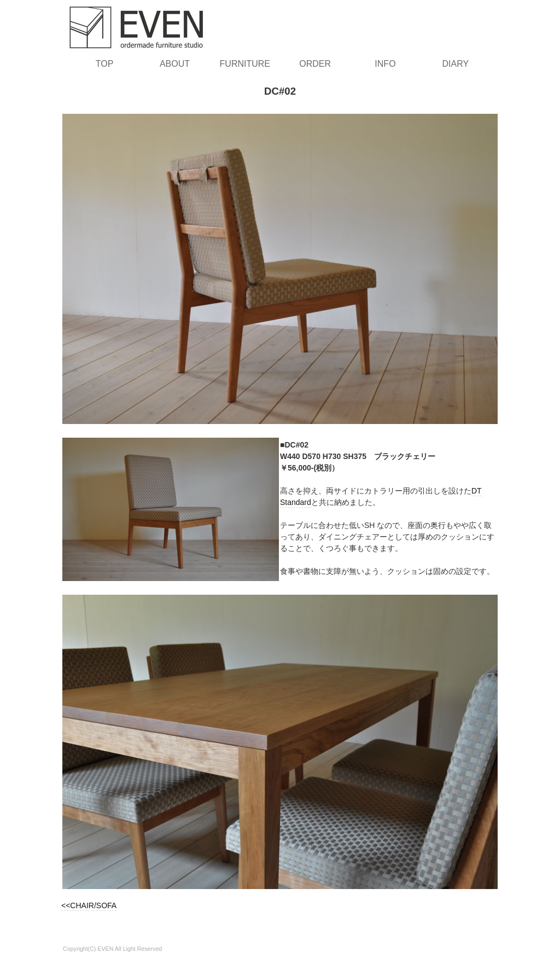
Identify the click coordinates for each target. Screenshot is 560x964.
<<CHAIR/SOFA (89, 905)
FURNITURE (245, 64)
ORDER (315, 64)
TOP (105, 64)
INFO (385, 64)
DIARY (456, 64)
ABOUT (175, 64)
